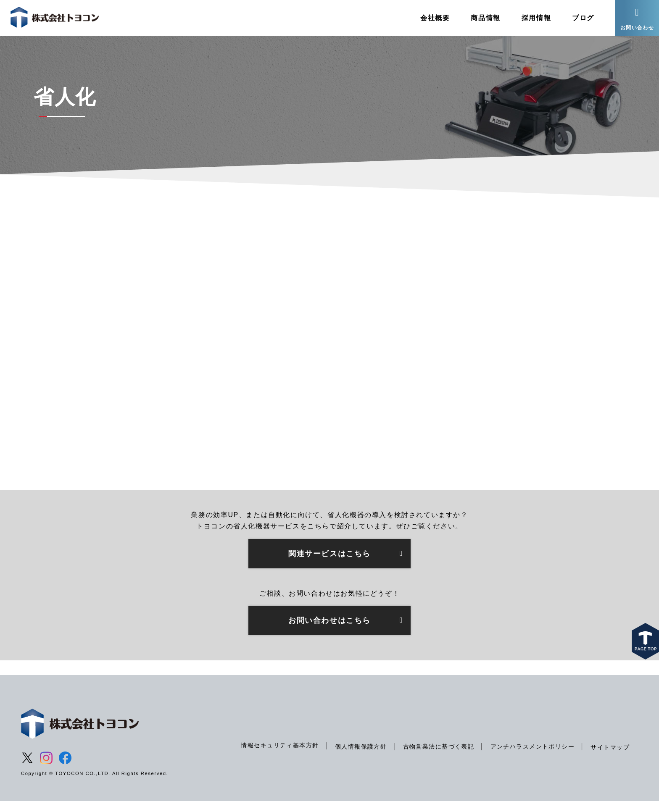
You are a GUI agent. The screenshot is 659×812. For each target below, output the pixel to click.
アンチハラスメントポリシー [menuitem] (531, 757)
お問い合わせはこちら (329, 631)
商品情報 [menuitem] (483, 19)
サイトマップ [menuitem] (610, 758)
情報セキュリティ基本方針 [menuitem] (277, 756)
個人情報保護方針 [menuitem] (358, 757)
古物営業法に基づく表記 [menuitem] (437, 757)
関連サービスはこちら (329, 564)
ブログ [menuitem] (581, 19)
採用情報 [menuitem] (534, 19)
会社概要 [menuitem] (432, 19)
